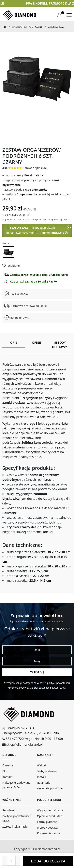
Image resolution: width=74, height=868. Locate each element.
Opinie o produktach (50, 816)
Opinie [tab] (37, 343)
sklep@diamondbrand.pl (22, 744)
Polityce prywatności (59, 683)
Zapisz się (37, 672)
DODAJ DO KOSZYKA (48, 861)
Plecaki (42, 777)
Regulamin (9, 810)
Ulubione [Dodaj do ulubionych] (11, 266)
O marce (8, 765)
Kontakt (7, 777)
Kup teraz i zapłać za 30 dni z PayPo (33, 281)
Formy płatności (47, 822)
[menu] (69, 15)
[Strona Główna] (4, 27)
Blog (5, 771)
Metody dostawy (48, 828)
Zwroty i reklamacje (15, 827)
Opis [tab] (14, 343)
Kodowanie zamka (49, 833)
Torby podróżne (47, 771)
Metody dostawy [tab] (59, 345)
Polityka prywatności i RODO (16, 818)
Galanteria (44, 783)
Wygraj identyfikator (50, 810)
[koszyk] (59, 15)
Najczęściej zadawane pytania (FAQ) (16, 785)
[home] (20, 15)
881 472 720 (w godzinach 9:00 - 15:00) (33, 739)
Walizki (42, 765)
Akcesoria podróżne (27, 27)
